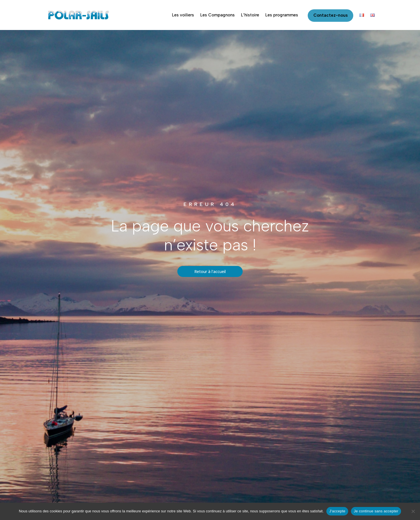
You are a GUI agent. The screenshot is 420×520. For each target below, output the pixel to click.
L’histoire (250, 15)
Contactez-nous (330, 15)
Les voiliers (183, 15)
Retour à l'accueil (210, 271)
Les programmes (282, 15)
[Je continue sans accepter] (413, 511)
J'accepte (337, 511)
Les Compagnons (217, 15)
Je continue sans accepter (376, 511)
